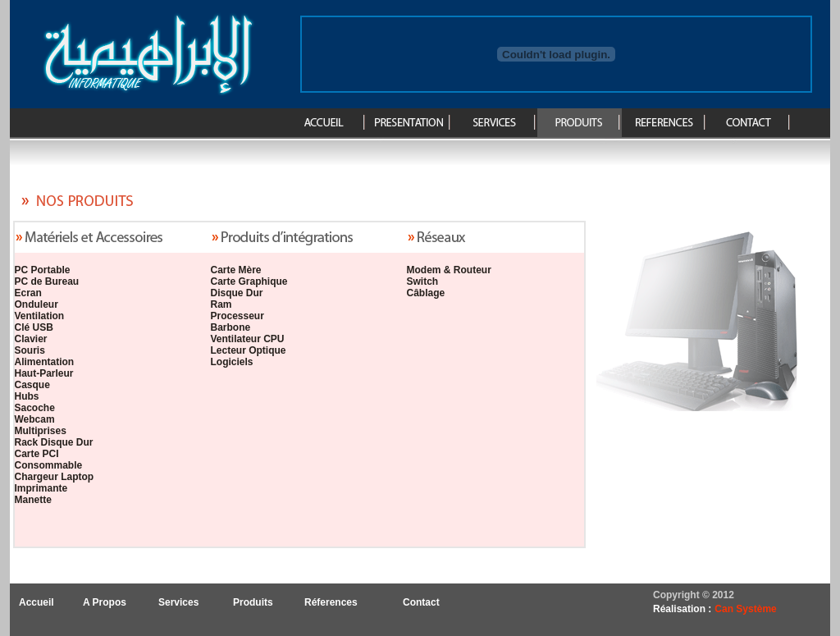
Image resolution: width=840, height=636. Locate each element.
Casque (32, 385)
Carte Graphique (249, 281)
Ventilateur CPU (248, 339)
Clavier (31, 339)
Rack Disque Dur (54, 442)
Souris (30, 350)
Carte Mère (236, 270)
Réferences (331, 602)
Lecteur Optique (249, 350)
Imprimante (41, 488)
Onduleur (37, 304)
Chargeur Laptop (55, 477)
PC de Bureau (47, 281)
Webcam (35, 419)
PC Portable (43, 270)
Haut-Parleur (44, 373)
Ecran (28, 293)
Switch (423, 281)
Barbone (231, 327)
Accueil (37, 602)
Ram (221, 304)
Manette (33, 500)
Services (178, 602)
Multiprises (41, 431)
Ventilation (40, 316)
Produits (253, 602)
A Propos (105, 602)
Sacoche (35, 408)
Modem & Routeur (449, 270)
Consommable (49, 465)
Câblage (426, 293)
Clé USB (34, 327)
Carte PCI (37, 454)
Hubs (27, 396)
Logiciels (232, 362)
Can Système (745, 609)
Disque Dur (237, 293)
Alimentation (45, 362)
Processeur (237, 316)
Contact (421, 602)
